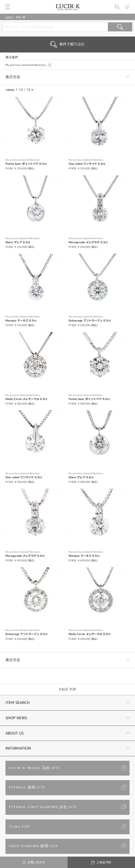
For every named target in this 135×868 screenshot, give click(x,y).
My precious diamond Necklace (26, 65)
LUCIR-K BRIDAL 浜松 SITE (34, 768)
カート (127, 7)
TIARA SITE (19, 827)
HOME (9, 17)
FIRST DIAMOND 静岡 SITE (34, 846)
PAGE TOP (68, 689)
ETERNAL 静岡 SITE (27, 788)
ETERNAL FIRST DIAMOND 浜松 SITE (43, 807)
